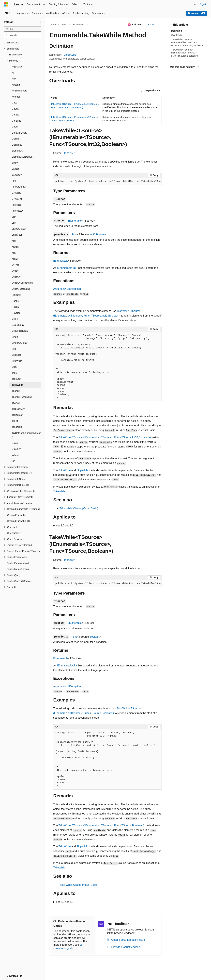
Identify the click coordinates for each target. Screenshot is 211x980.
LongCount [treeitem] (18, 235)
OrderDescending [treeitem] (21, 289)
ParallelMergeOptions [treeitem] (18, 569)
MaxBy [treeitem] (15, 247)
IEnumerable (74, 221)
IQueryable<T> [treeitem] (14, 533)
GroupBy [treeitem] (16, 193)
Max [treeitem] (14, 241)
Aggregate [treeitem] (17, 67)
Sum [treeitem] (14, 367)
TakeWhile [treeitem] (17, 385)
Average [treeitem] (16, 97)
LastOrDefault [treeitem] (19, 229)
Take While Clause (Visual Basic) (79, 508)
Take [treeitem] (14, 373)
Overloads (177, 35)
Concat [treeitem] (15, 115)
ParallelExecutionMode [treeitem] (18, 563)
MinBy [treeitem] (15, 259)
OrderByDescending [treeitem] (22, 283)
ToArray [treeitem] (16, 403)
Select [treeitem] (15, 319)
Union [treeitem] (15, 443)
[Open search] (195, 4)
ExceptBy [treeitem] (17, 175)
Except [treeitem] (15, 169)
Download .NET (197, 13)
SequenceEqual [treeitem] (20, 331)
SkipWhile (82, 470)
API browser (78, 25)
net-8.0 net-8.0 (65, 526)
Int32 (92, 235)
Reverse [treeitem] (16, 313)
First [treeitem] (14, 181)
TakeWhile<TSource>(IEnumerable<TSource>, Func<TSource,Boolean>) (101, 825)
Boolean (101, 235)
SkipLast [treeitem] (16, 355)
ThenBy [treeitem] (16, 391)
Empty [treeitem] (15, 163)
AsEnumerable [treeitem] (19, 91)
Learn (53, 25)
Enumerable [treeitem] (15, 55)
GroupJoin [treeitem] (17, 199)
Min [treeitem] (14, 253)
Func (74, 235)
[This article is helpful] (198, 67)
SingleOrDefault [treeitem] (20, 343)
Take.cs (68, 153)
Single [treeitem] (15, 337)
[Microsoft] (6, 4)
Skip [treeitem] (14, 349)
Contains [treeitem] (16, 121)
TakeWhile (65, 470)
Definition (177, 31)
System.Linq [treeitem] (13, 43)
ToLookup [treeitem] (17, 427)
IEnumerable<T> (67, 268)
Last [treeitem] (14, 223)
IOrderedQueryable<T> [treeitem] (19, 521)
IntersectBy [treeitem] (18, 211)
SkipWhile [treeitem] (17, 361)
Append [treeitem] (16, 85)
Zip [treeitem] (13, 461)
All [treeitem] (13, 73)
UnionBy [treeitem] (16, 449)
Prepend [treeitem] (16, 295)
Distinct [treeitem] (16, 139)
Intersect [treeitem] (16, 205)
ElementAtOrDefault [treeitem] (22, 157)
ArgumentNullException (67, 289)
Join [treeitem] (14, 217)
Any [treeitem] (14, 79)
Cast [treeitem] (14, 103)
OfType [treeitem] (16, 265)
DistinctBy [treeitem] (17, 145)
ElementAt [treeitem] (17, 151)
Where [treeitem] (15, 455)
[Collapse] (40, 22)
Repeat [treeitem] (16, 307)
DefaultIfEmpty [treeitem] (19, 133)
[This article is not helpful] (202, 67)
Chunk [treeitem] (15, 109)
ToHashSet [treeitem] (17, 415)
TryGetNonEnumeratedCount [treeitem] (27, 435)
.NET (64, 25)
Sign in (203, 4)
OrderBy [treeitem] (16, 277)
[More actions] (159, 25)
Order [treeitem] (15, 271)
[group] (107, 181)
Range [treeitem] (15, 301)
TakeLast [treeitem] (16, 379)
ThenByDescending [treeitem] (22, 397)
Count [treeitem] (15, 127)
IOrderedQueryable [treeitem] (16, 515)
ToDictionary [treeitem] (18, 409)
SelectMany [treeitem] (18, 325)
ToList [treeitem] (15, 421)
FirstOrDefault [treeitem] (19, 187)
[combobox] (23, 29)
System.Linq (70, 55)
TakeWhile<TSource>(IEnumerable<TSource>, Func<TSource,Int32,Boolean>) (105, 437)
